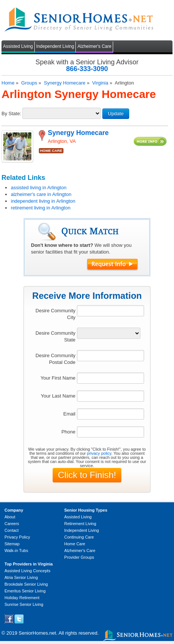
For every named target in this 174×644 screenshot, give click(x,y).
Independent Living (55, 46)
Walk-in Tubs (16, 551)
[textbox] (111, 311)
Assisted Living (18, 46)
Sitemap (12, 544)
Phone (68, 432)
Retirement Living (80, 524)
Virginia (100, 83)
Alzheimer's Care (94, 46)
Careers (12, 524)
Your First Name (58, 378)
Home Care (75, 544)
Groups (29, 83)
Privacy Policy (17, 537)
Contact (12, 530)
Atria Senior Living (21, 577)
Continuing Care (79, 537)
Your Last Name (58, 396)
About (10, 517)
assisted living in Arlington (39, 188)
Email (69, 414)
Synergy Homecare (64, 83)
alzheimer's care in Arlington (41, 194)
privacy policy (99, 453)
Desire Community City (55, 314)
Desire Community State (55, 336)
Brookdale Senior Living (26, 584)
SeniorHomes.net (37, 633)
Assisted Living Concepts (27, 571)
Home (8, 83)
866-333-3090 (87, 69)
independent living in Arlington (43, 201)
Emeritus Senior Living (25, 591)
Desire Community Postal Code (55, 359)
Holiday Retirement (22, 598)
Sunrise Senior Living (24, 604)
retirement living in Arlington (41, 208)
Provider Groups (79, 557)
